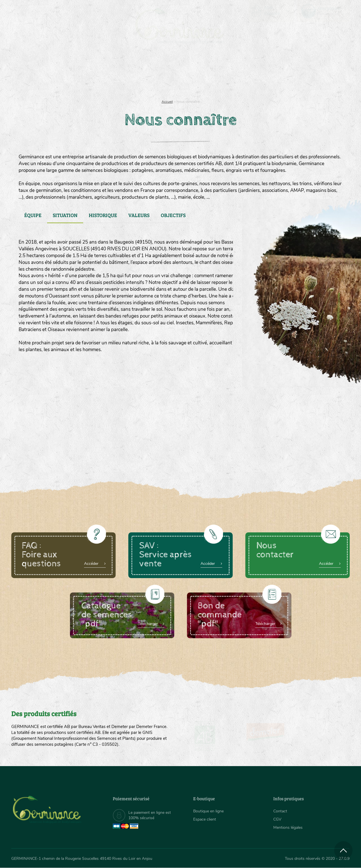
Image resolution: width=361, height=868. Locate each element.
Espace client (205, 819)
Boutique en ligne (300, 73)
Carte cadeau (163, 73)
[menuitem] (323, 11)
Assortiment (223, 73)
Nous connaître (109, 73)
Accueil (167, 102)
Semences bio (57, 73)
